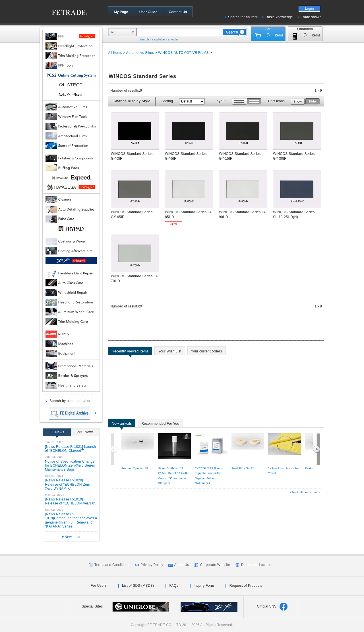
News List (72, 537)
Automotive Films (140, 53)
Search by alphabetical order (159, 39)
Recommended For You (160, 424)
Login (310, 9)
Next (317, 449)
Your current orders (207, 352)
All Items (115, 53)
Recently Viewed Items (130, 352)
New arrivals (122, 424)
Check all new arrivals (305, 492)
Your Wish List (170, 352)
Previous (115, 449)
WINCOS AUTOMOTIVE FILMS (184, 53)
